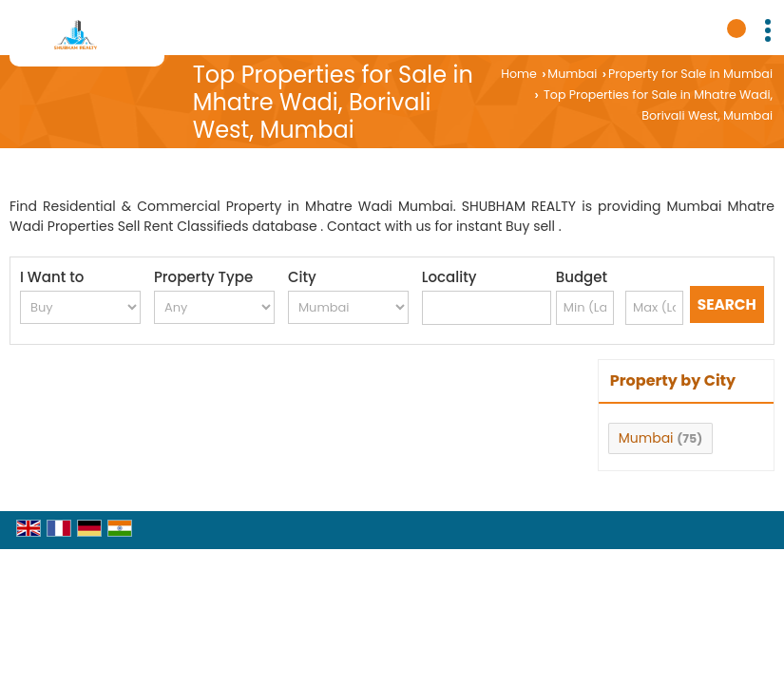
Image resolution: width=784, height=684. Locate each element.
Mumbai (572, 74)
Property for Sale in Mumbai (690, 74)
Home (519, 74)
